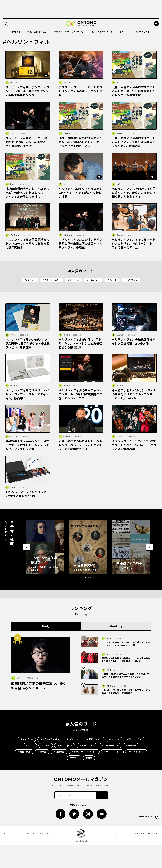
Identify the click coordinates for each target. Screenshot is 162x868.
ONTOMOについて (11, 834)
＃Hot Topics (65, 745)
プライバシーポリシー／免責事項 (145, 834)
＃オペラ (74, 758)
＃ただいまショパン (51, 280)
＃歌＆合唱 (131, 745)
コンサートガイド (141, 32)
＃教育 (89, 758)
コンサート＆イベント (102, 32)
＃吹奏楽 (46, 745)
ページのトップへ (146, 817)
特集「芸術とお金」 (37, 32)
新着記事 (16, 32)
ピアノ (123, 32)
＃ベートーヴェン (110, 745)
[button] (82, 578)
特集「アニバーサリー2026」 (69, 32)
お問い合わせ (121, 834)
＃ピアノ (30, 745)
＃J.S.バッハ (30, 280)
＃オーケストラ (87, 745)
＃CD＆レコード (136, 752)
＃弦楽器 (42, 752)
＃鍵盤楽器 (59, 752)
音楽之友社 (30, 834)
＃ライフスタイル (112, 752)
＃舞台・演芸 (24, 752)
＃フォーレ (112, 280)
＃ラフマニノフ (131, 280)
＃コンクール (73, 280)
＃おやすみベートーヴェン (84, 752)
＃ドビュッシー (93, 280)
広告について (45, 834)
